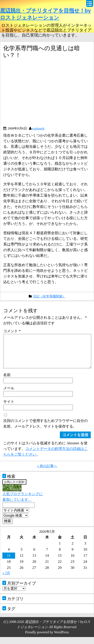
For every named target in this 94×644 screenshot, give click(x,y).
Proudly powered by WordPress (47, 639)
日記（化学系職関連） (49, 296)
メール (9, 395)
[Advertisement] (40, 94)
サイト (9, 408)
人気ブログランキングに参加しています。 (23, 500)
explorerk (38, 128)
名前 (7, 382)
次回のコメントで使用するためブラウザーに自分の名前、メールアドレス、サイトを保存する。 (45, 430)
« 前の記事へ (47, 473)
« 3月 (6, 580)
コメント (12, 331)
